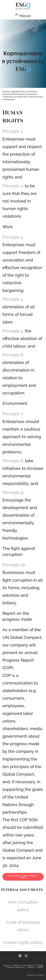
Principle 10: (14, 565)
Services (17, 965)
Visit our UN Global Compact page (23, 877)
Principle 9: (13, 492)
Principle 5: (13, 331)
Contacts (31, 967)
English (40, 967)
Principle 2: (13, 186)
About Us (7, 965)
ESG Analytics (28, 965)
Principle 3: (13, 237)
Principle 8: (13, 461)
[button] (23, 16)
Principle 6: (13, 355)
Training (40, 965)
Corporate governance (16, 967)
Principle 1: (13, 131)
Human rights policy (23, 942)
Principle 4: (13, 299)
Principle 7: (13, 414)
